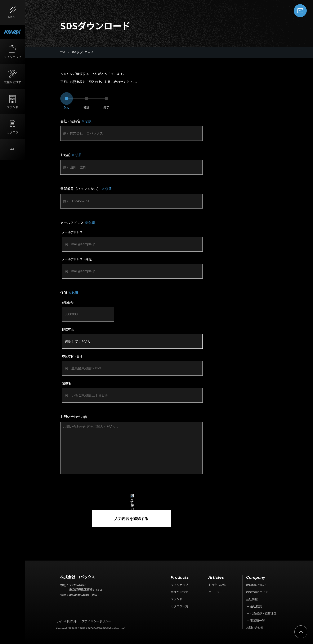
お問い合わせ (255, 628)
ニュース (214, 592)
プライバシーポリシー (96, 622)
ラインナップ (179, 585)
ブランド (176, 599)
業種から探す (179, 592)
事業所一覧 (258, 621)
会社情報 (252, 599)
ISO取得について (257, 592)
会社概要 (256, 607)
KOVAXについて (256, 585)
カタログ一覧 (179, 607)
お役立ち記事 (217, 585)
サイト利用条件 (66, 622)
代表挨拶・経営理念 (263, 614)
